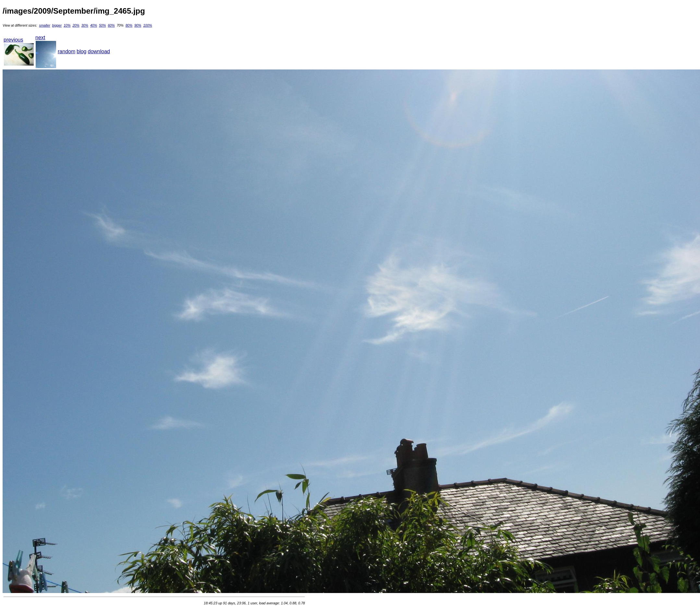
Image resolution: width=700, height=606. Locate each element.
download (99, 51)
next (40, 37)
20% (76, 25)
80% (129, 25)
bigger (57, 25)
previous (13, 40)
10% (67, 25)
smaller (44, 25)
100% (147, 25)
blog (81, 51)
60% (111, 25)
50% (102, 25)
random (66, 51)
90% (138, 25)
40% (94, 25)
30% (85, 25)
